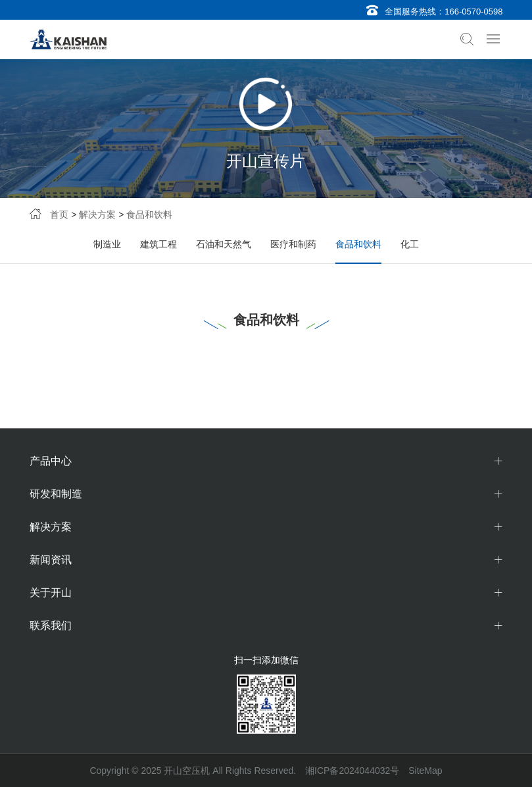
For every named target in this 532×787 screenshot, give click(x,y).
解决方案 (97, 215)
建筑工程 (158, 244)
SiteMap (425, 771)
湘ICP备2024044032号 (352, 771)
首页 (59, 215)
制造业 (107, 244)
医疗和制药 (293, 244)
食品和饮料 (149, 215)
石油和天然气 (224, 244)
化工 (410, 244)
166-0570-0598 (473, 12)
